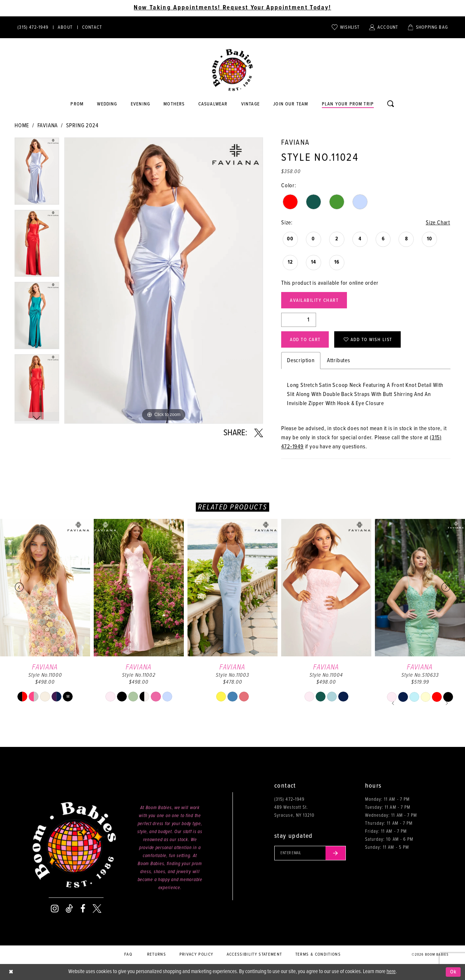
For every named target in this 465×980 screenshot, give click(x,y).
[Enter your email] (310, 853)
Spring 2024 (82, 126)
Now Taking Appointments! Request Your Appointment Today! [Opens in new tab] (232, 8)
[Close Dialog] (11, 972)
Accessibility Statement (254, 955)
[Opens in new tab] (213, 104)
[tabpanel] (37, 174)
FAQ (128, 955)
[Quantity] (299, 320)
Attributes (339, 361)
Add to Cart (305, 340)
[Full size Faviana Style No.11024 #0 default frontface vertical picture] (164, 281)
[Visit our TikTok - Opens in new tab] (69, 909)
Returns (157, 955)
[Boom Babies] (232, 70)
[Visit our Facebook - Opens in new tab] (83, 909)
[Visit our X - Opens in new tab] (97, 909)
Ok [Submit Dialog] (454, 972)
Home (22, 126)
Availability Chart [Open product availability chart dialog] (314, 301)
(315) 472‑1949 (289, 799)
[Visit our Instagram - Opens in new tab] (55, 909)
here (391, 972)
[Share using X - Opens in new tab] (259, 433)
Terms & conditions (318, 955)
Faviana (48, 126)
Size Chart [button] (438, 223)
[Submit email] (336, 853)
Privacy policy (197, 955)
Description (301, 361)
